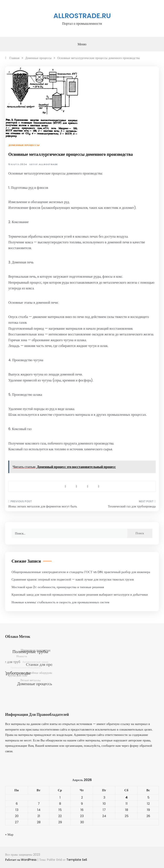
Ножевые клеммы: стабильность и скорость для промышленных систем (60, 602)
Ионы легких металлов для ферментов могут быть (43, 506)
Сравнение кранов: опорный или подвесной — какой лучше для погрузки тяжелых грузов (73, 579)
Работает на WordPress (21, 860)
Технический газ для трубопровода (132, 506)
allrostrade (48, 164)
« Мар (9, 834)
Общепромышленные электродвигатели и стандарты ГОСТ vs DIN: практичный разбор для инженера (81, 572)
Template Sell (77, 860)
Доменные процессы (24, 145)
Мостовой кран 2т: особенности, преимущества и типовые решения (58, 587)
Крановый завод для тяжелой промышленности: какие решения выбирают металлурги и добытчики (80, 594)
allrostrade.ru (82, 16)
